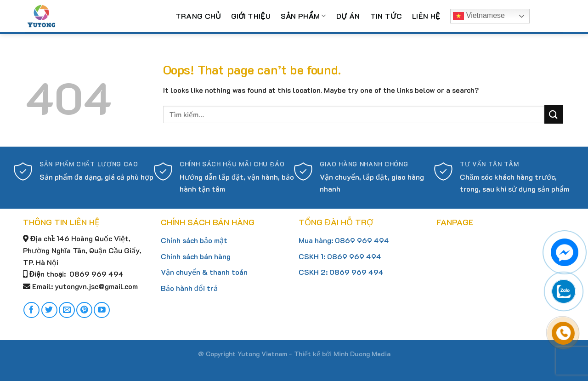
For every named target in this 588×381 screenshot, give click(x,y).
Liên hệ (426, 16)
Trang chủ (198, 16)
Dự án (348, 16)
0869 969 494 (362, 240)
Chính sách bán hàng (196, 256)
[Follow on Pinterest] (84, 310)
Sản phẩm (303, 16)
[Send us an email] (67, 310)
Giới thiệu (251, 16)
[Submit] (554, 114)
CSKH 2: (314, 272)
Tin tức (386, 16)
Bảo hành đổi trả (189, 288)
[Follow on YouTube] (102, 310)
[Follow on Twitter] (49, 310)
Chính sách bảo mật (194, 240)
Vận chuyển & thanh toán (204, 272)
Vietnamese (479, 16)
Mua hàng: (317, 240)
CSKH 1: (313, 256)
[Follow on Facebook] (31, 310)
